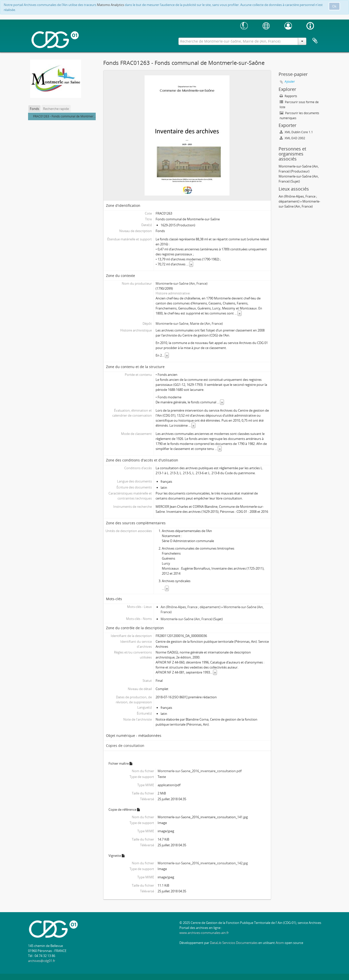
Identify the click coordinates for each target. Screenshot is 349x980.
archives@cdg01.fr (42, 961)
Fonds (34, 109)
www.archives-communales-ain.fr (204, 933)
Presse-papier (315, 41)
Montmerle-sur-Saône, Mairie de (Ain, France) (189, 323)
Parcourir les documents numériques (299, 116)
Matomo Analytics (110, 5)
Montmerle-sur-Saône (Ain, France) (182, 283)
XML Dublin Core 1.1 (296, 132)
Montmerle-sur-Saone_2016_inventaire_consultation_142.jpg (203, 863)
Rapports (288, 96)
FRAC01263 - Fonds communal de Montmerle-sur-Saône (72, 116)
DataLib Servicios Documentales (234, 943)
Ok (334, 6)
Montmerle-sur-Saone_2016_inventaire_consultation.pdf (200, 771)
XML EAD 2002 (292, 138)
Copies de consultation (125, 746)
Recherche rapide (56, 109)
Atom (280, 943)
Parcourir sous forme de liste (299, 105)
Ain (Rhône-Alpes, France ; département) (191, 607)
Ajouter (290, 81)
